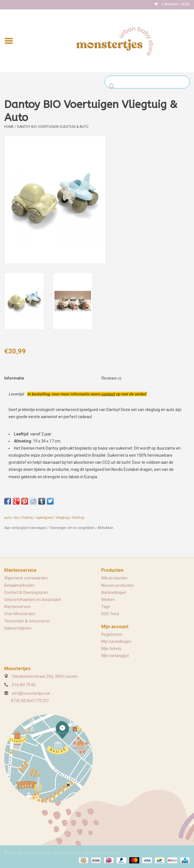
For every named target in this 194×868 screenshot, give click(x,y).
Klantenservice (17, 607)
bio (17, 518)
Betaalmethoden (19, 585)
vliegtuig (63, 518)
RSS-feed (110, 614)
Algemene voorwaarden (26, 578)
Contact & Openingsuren (26, 592)
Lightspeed (110, 853)
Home (9, 127)
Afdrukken (106, 528)
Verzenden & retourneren (27, 621)
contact (108, 394)
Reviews (111, 378)
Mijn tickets (111, 649)
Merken (108, 600)
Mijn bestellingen (116, 642)
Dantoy (28, 518)
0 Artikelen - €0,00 (172, 4)
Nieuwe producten (118, 585)
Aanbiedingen (114, 592)
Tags (106, 607)
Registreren (112, 634)
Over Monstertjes (20, 614)
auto (8, 518)
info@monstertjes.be (31, 693)
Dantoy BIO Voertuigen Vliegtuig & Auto (53, 127)
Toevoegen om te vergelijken (72, 528)
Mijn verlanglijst (115, 656)
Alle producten (114, 578)
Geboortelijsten (18, 628)
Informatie (14, 378)
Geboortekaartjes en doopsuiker (33, 600)
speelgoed (45, 518)
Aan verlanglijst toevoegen (25, 528)
